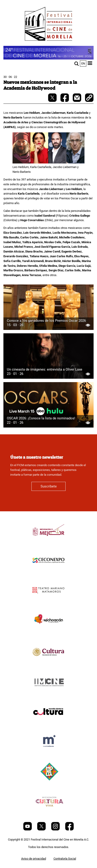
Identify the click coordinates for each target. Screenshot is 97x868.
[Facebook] (69, 830)
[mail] (77, 101)
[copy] (89, 98)
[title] (48, 541)
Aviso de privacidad (34, 859)
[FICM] (48, 25)
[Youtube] (28, 830)
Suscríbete (49, 486)
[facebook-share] (65, 101)
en (83, 63)
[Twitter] (42, 830)
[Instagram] (56, 830)
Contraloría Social (65, 859)
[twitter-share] (53, 101)
